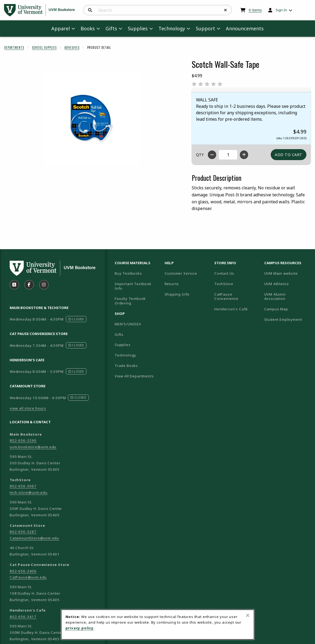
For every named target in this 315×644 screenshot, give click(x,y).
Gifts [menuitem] (111, 28)
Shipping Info (177, 294)
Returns (172, 284)
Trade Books (126, 366)
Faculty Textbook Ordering (130, 301)
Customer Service (181, 273)
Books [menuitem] (88, 28)
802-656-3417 (23, 617)
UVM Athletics (287, 284)
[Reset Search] (226, 10)
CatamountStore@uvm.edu (34, 538)
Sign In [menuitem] (281, 10)
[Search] (90, 10)
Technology (125, 355)
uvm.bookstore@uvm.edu (33, 447)
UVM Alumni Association (287, 297)
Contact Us (224, 273)
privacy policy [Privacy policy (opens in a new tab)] (80, 628)
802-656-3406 (23, 571)
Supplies (123, 345)
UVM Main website (287, 273)
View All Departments (134, 376)
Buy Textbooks (128, 273)
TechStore (224, 284)
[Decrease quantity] (212, 155)
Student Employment (287, 319)
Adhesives (72, 47)
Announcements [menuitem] (245, 28)
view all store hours (28, 408)
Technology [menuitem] (172, 28)
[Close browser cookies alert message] (248, 615)
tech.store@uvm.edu (29, 492)
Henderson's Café (231, 309)
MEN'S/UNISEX (128, 324)
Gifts (119, 334)
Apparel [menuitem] (61, 28)
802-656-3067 (23, 486)
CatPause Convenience (226, 297)
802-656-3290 (23, 440)
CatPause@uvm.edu (28, 577)
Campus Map (287, 309)
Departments (14, 47)
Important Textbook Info (133, 286)
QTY (200, 155)
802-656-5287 (23, 532)
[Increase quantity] (244, 155)
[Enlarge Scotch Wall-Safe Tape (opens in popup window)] (92, 118)
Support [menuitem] (205, 28)
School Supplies (44, 47)
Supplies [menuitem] (138, 28)
